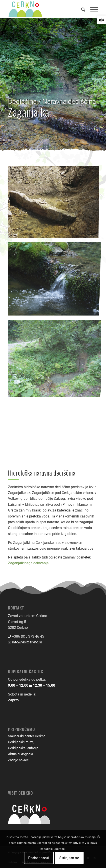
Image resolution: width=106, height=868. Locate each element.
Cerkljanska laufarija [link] (23, 748)
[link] (102, 20)
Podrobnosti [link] (39, 858)
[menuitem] (81, 9)
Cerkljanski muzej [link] (21, 742)
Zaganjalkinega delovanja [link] (28, 563)
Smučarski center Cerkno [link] (27, 736)
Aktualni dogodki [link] (21, 754)
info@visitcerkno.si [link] (27, 642)
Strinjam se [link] (69, 858)
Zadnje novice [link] (18, 760)
